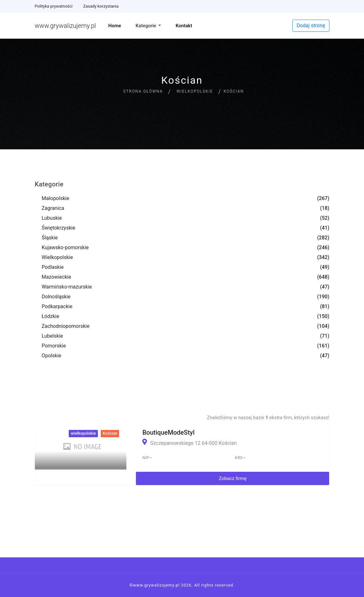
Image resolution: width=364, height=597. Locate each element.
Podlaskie (53, 267)
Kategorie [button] (147, 26)
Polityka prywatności (54, 6)
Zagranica (53, 208)
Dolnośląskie (56, 297)
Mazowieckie (57, 277)
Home (115, 26)
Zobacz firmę (233, 478)
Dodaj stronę (311, 26)
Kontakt (184, 26)
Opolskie (52, 356)
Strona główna (143, 91)
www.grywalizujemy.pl (65, 26)
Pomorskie (54, 346)
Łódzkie (51, 316)
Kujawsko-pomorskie (65, 247)
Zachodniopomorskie (66, 326)
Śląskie (50, 238)
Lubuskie (52, 218)
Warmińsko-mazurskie (67, 287)
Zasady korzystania (101, 6)
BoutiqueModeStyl (168, 432)
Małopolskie (56, 198)
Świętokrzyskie (59, 228)
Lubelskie (52, 336)
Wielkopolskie (195, 91)
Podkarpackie (57, 306)
